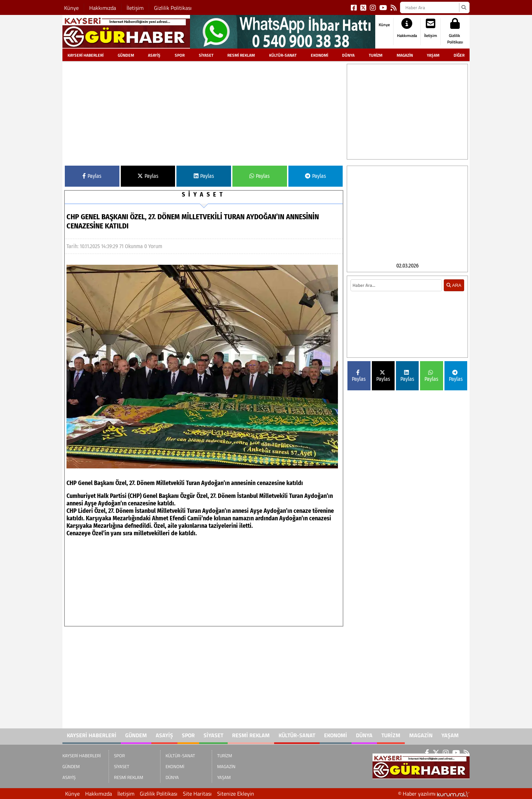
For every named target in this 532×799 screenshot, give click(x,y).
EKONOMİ (319, 55)
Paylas (92, 176)
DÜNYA (348, 55)
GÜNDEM (126, 55)
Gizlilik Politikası (173, 8)
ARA (454, 298)
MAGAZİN (405, 55)
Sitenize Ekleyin (236, 794)
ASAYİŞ (154, 55)
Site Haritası (197, 794)
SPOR (180, 55)
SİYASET (206, 55)
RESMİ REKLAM (241, 55)
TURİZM (376, 55)
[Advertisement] (204, 111)
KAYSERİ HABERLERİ (85, 55)
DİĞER (459, 55)
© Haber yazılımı (434, 794)
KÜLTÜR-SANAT (283, 55)
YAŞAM (433, 55)
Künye (71, 8)
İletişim (135, 8)
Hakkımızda (103, 8)
